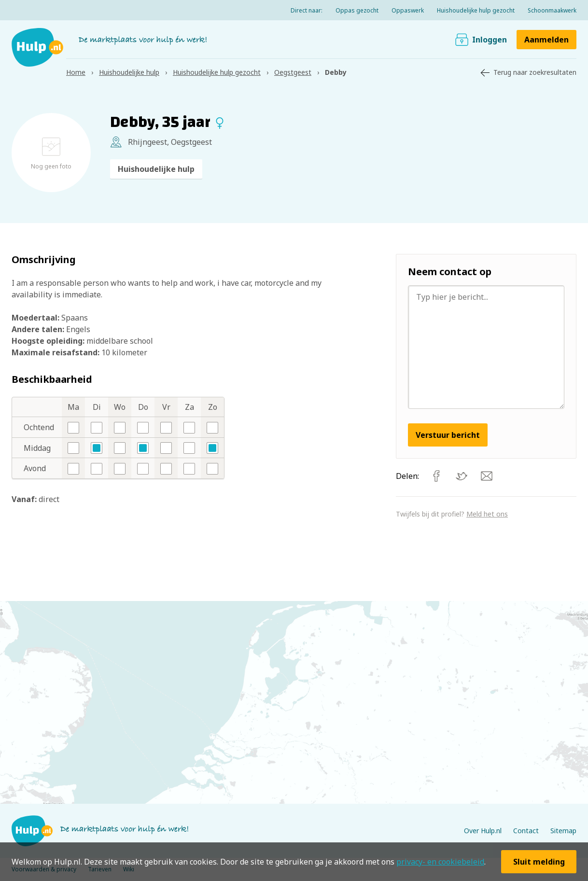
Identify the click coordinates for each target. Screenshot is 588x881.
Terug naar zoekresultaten (535, 72)
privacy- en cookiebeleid (440, 862)
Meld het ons (487, 514)
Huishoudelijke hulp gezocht (476, 10)
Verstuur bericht (448, 435)
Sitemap (563, 831)
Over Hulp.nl (483, 831)
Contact (526, 831)
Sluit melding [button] (539, 862)
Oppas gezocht (357, 10)
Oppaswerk (408, 10)
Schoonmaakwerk (552, 10)
